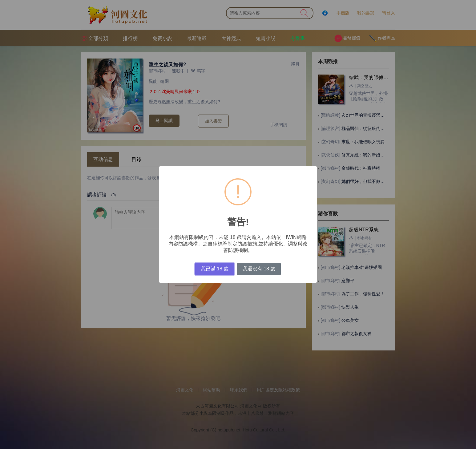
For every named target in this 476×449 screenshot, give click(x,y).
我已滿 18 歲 (215, 269)
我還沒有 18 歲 (259, 269)
